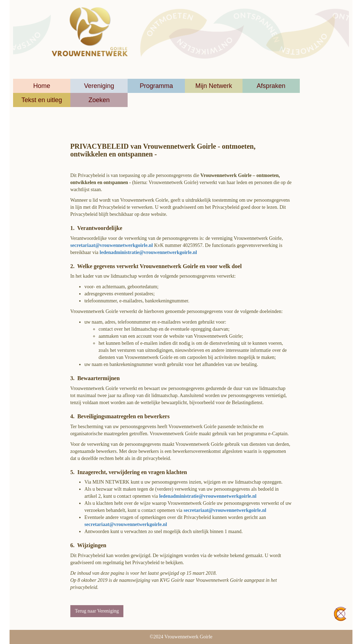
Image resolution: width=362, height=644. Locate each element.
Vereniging (99, 86)
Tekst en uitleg (42, 100)
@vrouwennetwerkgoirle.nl (112, 245)
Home (42, 86)
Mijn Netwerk (214, 86)
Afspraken (271, 86)
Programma (156, 86)
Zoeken (99, 100)
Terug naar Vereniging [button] (97, 611)
